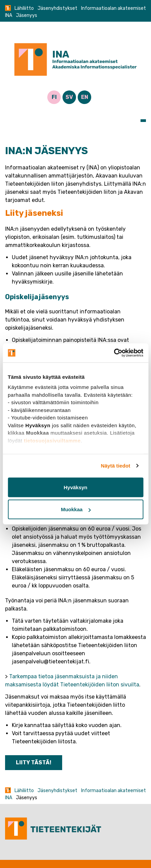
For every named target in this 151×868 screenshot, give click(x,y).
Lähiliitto (24, 8)
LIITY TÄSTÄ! (34, 762)
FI (54, 97)
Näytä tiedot (116, 466)
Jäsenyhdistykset (57, 8)
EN (85, 97)
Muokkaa (76, 509)
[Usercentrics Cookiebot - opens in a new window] (114, 353)
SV (69, 97)
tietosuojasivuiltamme (52, 440)
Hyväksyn (75, 487)
